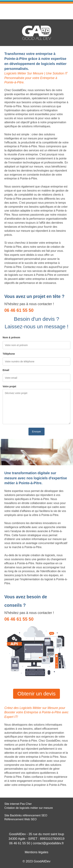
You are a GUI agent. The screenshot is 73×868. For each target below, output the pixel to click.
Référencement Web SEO (21, 819)
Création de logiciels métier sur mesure (29, 808)
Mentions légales (36, 852)
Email (6, 370)
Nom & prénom (11, 337)
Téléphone (9, 354)
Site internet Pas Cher (18, 804)
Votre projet (9, 386)
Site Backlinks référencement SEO (26, 815)
